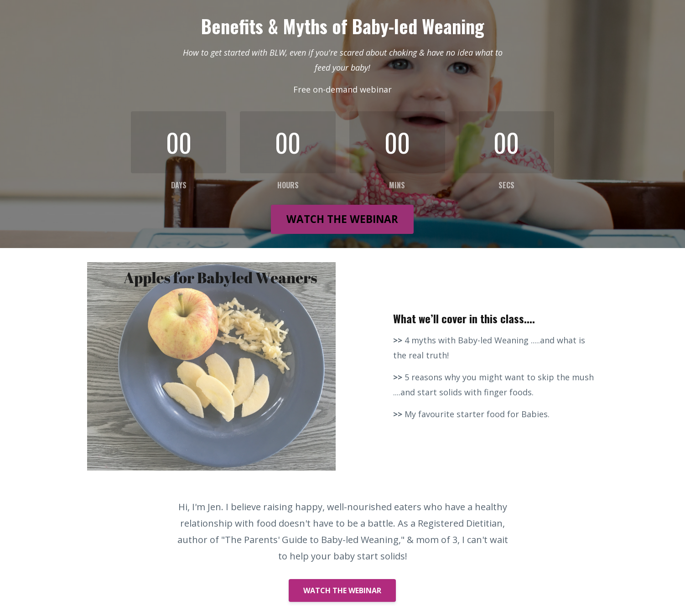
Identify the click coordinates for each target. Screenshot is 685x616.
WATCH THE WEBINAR (342, 219)
